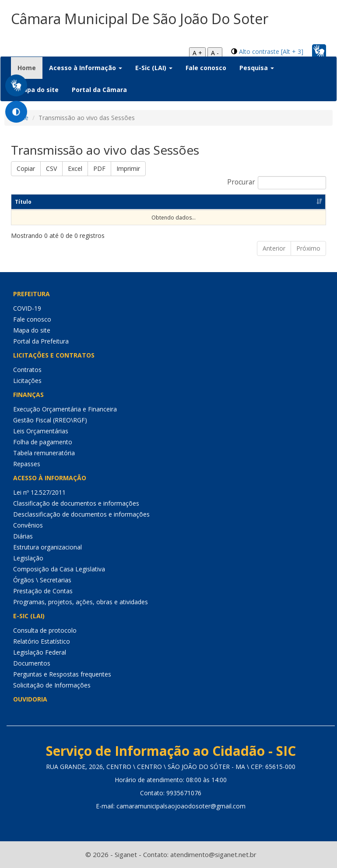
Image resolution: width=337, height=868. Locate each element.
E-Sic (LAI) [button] (154, 68)
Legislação (28, 558)
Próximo (308, 248)
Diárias (23, 536)
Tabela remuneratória (44, 453)
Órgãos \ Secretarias (42, 580)
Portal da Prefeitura (41, 341)
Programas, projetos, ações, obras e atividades (81, 602)
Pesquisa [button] (257, 68)
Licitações (27, 381)
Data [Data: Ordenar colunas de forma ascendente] (172, 202)
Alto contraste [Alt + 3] (271, 51)
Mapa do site (38, 90)
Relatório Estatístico (42, 641)
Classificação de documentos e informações (76, 503)
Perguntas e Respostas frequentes (62, 674)
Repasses (27, 464)
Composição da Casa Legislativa (59, 569)
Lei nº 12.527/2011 (39, 492)
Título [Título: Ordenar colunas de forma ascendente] (23, 202)
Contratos (27, 370)
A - (215, 53)
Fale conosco (206, 68)
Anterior (274, 248)
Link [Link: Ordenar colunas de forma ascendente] (239, 202)
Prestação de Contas (43, 591)
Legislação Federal (40, 652)
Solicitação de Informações (52, 685)
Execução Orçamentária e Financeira (65, 409)
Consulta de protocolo (45, 630)
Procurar (277, 183)
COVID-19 (27, 308)
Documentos (32, 663)
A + (197, 53)
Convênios (28, 525)
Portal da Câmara (99, 90)
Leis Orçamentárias (41, 431)
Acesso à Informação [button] (86, 68)
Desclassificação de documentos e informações (81, 514)
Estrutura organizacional (47, 547)
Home (30, 67)
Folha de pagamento (43, 442)
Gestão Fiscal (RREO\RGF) (50, 420)
